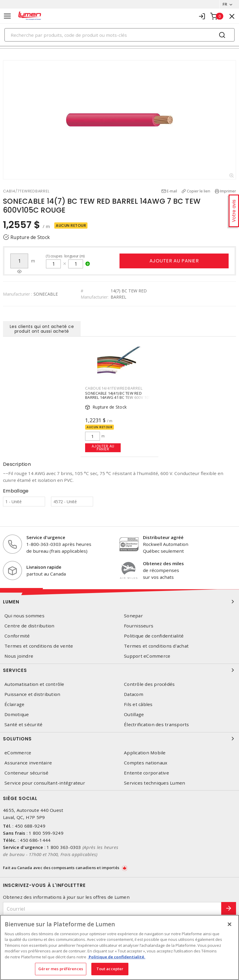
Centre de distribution (30, 626)
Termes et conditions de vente (39, 646)
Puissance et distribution (32, 694)
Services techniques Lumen (154, 783)
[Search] (120, 35)
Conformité (17, 636)
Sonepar (133, 616)
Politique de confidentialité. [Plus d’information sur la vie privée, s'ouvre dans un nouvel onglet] (117, 957)
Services (120, 670)
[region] (120, 947)
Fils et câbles (138, 704)
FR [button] (225, 4)
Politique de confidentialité (154, 636)
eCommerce (18, 753)
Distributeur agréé (163, 537)
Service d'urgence (46, 537)
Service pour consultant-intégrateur (45, 783)
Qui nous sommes (24, 616)
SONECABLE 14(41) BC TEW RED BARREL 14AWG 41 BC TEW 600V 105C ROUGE (119, 397)
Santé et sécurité (23, 725)
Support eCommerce (147, 656)
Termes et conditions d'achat (156, 646)
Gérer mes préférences (61, 969)
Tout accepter (110, 969)
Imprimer (228, 191)
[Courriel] (112, 909)
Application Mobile (145, 753)
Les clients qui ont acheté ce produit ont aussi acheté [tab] (42, 329)
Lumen (120, 602)
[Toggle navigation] (7, 16)
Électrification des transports (157, 725)
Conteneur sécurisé (27, 773)
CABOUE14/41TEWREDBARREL (114, 388)
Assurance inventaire (28, 763)
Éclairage (14, 704)
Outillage (134, 714)
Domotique (17, 714)
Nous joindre (19, 656)
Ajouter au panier (174, 261)
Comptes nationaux (146, 763)
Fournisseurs (139, 626)
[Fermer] (230, 924)
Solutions (120, 739)
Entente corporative (146, 773)
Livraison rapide (44, 567)
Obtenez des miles (163, 563)
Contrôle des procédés (149, 684)
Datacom (134, 694)
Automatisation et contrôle (34, 684)
